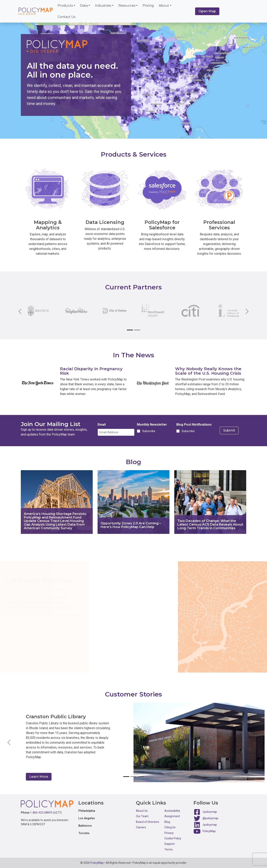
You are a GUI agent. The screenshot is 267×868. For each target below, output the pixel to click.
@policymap (210, 818)
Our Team (142, 816)
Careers (141, 827)
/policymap (210, 812)
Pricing (148, 6)
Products (65, 6)
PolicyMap (209, 831)
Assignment (172, 816)
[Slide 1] (130, 330)
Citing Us (170, 827)
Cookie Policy (173, 838)
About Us (142, 811)
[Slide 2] (137, 330)
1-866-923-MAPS (41, 813)
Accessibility (172, 811)
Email (102, 425)
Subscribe (148, 431)
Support (170, 844)
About (164, 6)
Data (84, 6)
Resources (127, 6)
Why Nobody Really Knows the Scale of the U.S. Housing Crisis (208, 371)
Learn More (39, 777)
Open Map (207, 11)
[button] (9, 742)
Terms (169, 849)
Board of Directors (148, 822)
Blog (167, 822)
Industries (103, 6)
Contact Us (66, 17)
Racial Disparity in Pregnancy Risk (91, 371)
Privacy (169, 833)
